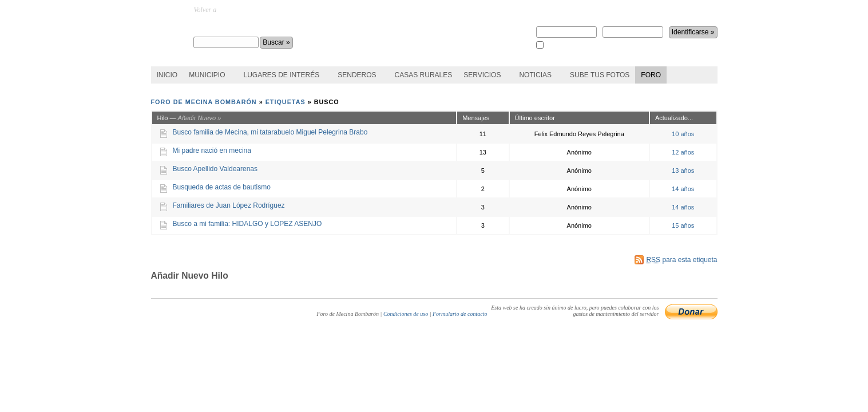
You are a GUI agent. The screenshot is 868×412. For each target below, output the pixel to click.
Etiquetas (286, 102)
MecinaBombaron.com (249, 10)
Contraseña (633, 28)
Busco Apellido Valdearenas (215, 169)
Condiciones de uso (406, 314)
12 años (683, 152)
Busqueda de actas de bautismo (222, 187)
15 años (683, 225)
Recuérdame (560, 45)
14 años (683, 189)
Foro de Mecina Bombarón (252, 26)
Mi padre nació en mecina (212, 150)
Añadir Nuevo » (200, 118)
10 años (683, 134)
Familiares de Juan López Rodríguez (229, 205)
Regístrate (552, 10)
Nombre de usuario (566, 28)
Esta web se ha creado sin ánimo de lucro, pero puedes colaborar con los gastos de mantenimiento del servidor (575, 311)
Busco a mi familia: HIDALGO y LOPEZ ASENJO (247, 224)
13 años (683, 171)
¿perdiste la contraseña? (653, 10)
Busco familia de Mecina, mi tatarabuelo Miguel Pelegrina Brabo (270, 132)
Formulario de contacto (460, 314)
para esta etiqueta (681, 260)
